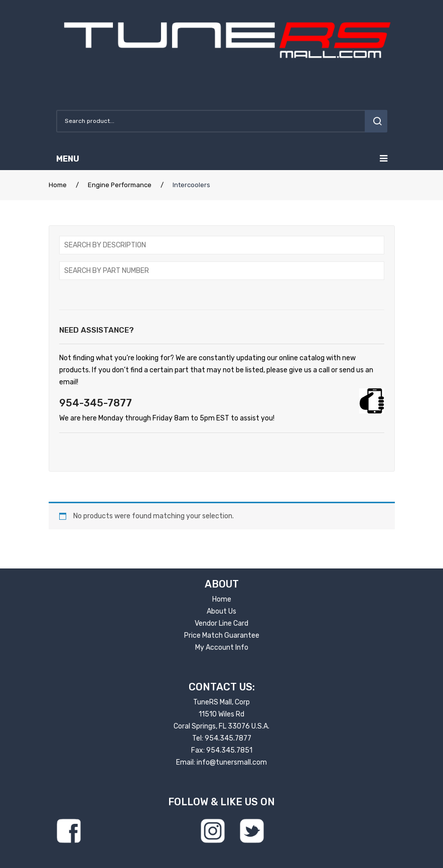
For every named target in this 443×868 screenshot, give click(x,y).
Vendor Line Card (221, 623)
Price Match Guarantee (222, 635)
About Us (221, 611)
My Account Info (222, 647)
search (376, 121)
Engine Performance (120, 185)
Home (58, 185)
